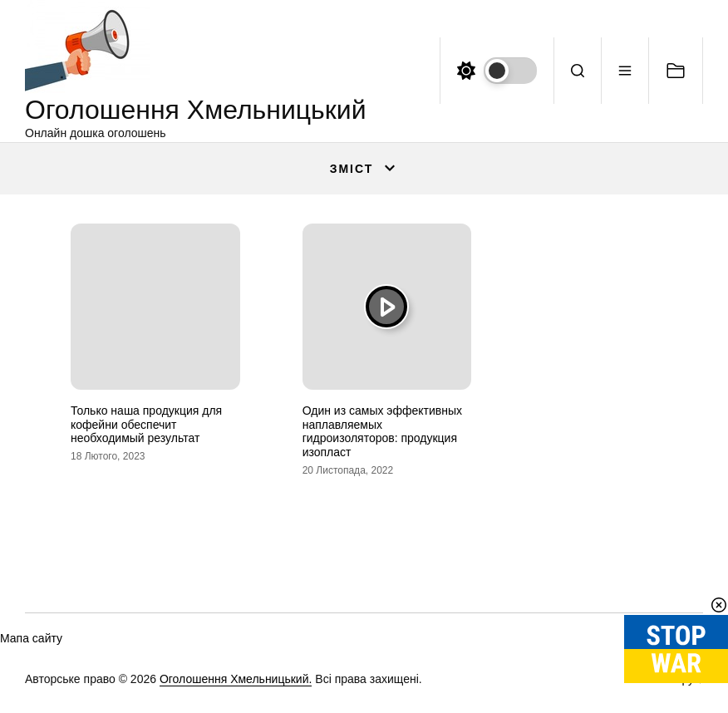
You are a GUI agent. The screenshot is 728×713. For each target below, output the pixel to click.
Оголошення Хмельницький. (236, 679)
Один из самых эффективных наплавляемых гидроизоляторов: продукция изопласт (382, 431)
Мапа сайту (31, 638)
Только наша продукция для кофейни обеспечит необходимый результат (146, 425)
